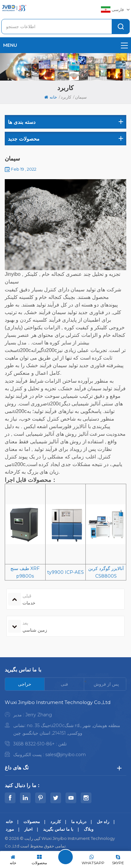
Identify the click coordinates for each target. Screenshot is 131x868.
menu (65, 45)
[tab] (25, 684)
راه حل (103, 822)
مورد (10, 829)
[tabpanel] (65, 730)
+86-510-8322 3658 (34, 744)
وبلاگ (89, 829)
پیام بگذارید (65, 857)
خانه (51, 97)
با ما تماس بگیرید (58, 829)
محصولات (32, 822)
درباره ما (79, 822)
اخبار (28, 829)
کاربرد (66, 97)
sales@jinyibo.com (65, 755)
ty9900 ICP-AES (65, 572)
